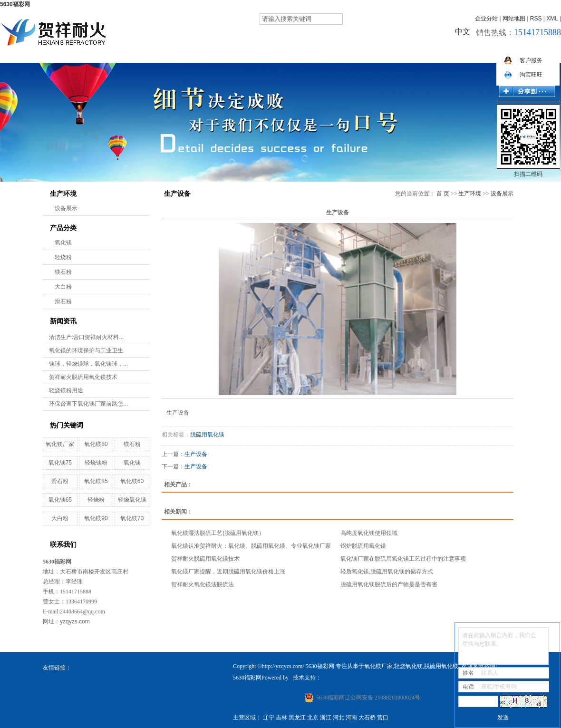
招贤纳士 (416, 53)
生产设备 (196, 454)
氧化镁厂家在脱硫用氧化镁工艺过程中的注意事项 (403, 559)
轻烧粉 (63, 257)
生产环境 (310, 53)
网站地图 (514, 19)
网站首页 (150, 53)
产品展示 (257, 53)
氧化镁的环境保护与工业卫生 (86, 350)
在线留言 (470, 53)
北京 (313, 718)
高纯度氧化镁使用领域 (369, 533)
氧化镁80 (96, 444)
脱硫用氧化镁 (207, 435)
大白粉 (63, 287)
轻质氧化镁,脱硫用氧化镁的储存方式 (387, 572)
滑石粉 (63, 301)
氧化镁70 (132, 518)
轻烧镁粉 (96, 463)
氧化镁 (63, 243)
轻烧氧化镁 (132, 500)
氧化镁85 (96, 481)
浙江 (326, 718)
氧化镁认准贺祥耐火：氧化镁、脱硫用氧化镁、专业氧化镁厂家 (251, 546)
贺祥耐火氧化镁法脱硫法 (203, 584)
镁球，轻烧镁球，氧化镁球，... (88, 364)
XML (552, 19)
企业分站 (486, 19)
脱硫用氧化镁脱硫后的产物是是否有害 (389, 584)
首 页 (443, 194)
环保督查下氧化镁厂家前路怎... (88, 404)
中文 (463, 32)
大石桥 (367, 718)
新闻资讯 (363, 53)
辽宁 (269, 718)
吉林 (281, 718)
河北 (339, 718)
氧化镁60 (132, 481)
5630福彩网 (15, 4)
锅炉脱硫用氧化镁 (363, 546)
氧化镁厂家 (60, 444)
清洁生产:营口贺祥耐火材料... (86, 337)
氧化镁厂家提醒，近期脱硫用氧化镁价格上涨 (228, 572)
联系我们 (523, 53)
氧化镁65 (60, 500)
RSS (536, 19)
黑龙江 (297, 718)
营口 (383, 718)
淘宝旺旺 (523, 75)
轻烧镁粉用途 (66, 390)
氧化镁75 (60, 463)
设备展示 (66, 208)
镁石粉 (63, 272)
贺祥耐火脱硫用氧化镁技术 (83, 377)
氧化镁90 (96, 518)
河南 (351, 718)
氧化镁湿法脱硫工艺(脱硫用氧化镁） (218, 533)
